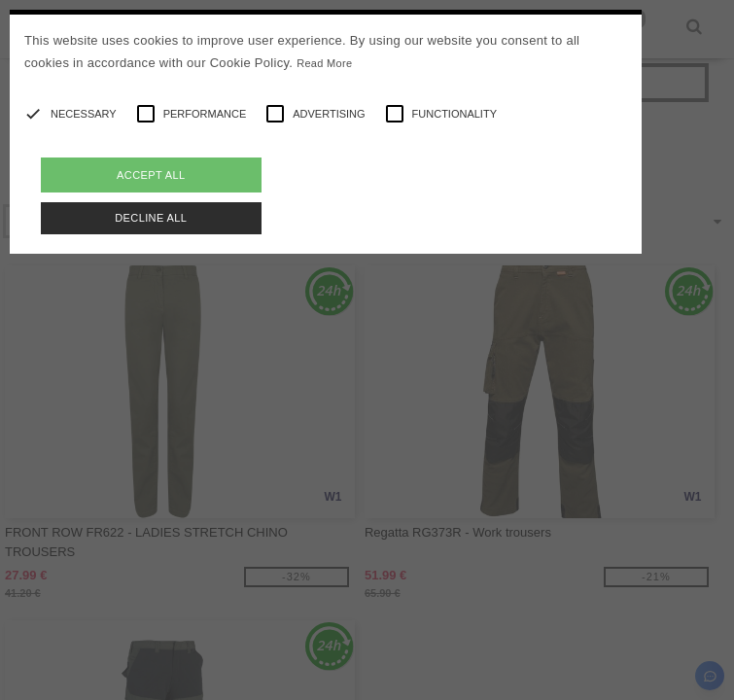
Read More (324, 63)
